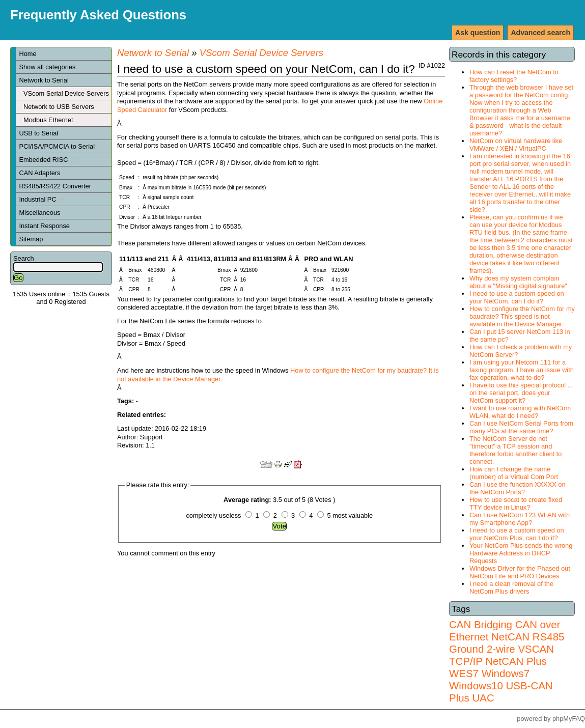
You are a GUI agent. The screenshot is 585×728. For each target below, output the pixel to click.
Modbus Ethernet (48, 120)
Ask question (478, 33)
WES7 (464, 673)
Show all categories (47, 67)
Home (27, 54)
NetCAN (510, 637)
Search (24, 258)
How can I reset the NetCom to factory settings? (514, 76)
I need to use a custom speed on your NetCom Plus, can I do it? (517, 534)
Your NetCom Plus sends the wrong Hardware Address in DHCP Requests (521, 553)
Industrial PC (41, 199)
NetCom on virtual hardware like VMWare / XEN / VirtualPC (516, 145)
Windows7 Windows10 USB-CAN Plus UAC (501, 685)
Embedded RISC (47, 160)
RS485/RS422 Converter (55, 186)
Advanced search (540, 33)
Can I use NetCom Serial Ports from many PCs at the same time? (521, 427)
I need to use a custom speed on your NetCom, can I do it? (517, 297)
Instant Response (44, 226)
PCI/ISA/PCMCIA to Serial (57, 146)
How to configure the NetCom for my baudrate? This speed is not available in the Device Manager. (522, 316)
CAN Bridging (481, 624)
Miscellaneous (39, 213)
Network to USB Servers (59, 107)
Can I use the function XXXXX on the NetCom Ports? (518, 488)
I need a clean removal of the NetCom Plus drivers (511, 587)
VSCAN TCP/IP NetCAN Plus (502, 655)
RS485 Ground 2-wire (507, 643)
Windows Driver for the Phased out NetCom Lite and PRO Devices (520, 572)
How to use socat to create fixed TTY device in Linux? (516, 503)
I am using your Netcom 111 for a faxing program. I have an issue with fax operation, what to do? (522, 370)
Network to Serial (44, 80)
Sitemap (31, 239)
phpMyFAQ (569, 719)
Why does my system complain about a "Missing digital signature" (518, 282)
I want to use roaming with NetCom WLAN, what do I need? (520, 412)
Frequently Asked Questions (98, 15)
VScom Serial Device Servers (66, 93)
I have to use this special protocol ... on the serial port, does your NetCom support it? (521, 393)
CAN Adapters (39, 173)
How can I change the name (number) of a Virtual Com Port (514, 473)
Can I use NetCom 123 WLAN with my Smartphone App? (520, 519)
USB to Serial (38, 133)
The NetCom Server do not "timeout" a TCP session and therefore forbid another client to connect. (516, 450)
